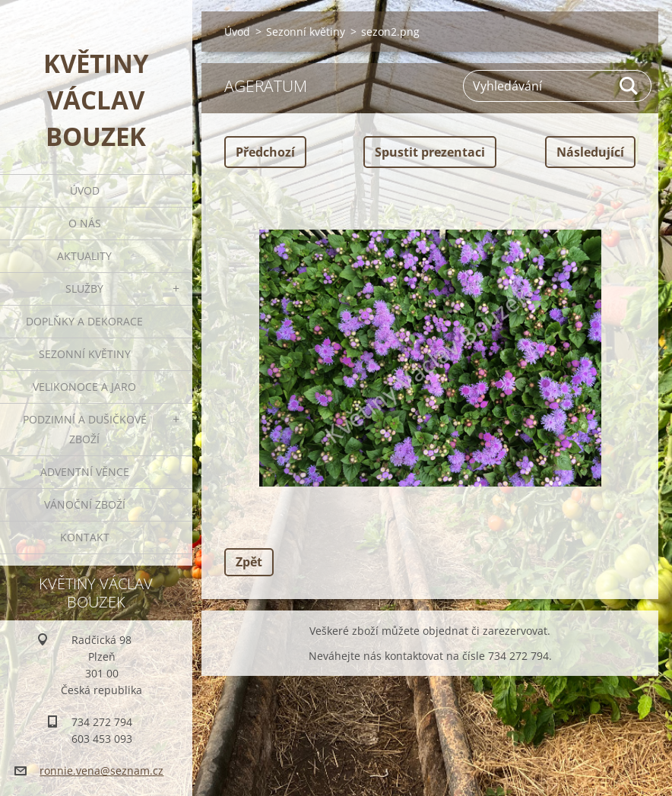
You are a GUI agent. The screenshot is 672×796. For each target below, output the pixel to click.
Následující (590, 152)
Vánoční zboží (85, 504)
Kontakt (85, 537)
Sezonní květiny (85, 354)
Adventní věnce (85, 472)
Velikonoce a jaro (84, 387)
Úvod (85, 190)
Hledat (629, 86)
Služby (84, 289)
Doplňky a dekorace (84, 321)
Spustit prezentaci (430, 152)
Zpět (249, 562)
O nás (85, 223)
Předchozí (265, 152)
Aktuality (84, 256)
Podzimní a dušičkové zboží (85, 429)
